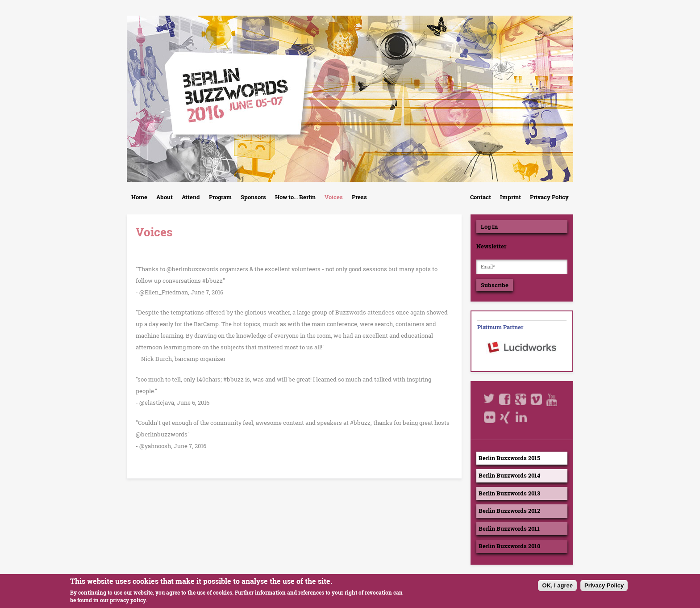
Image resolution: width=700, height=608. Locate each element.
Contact (481, 197)
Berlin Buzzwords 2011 (509, 528)
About (165, 197)
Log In (489, 226)
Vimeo (537, 399)
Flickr (490, 417)
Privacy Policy (549, 197)
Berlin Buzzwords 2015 (509, 458)
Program (220, 197)
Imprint (510, 197)
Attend (191, 197)
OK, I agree (557, 588)
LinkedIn (521, 417)
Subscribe (495, 285)
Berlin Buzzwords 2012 (509, 511)
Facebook (505, 399)
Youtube (552, 399)
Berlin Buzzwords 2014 (509, 475)
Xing (505, 417)
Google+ (521, 399)
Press (359, 197)
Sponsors (253, 197)
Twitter (490, 399)
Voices (334, 197)
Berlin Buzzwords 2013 (509, 493)
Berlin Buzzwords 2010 (509, 546)
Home (139, 197)
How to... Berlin (295, 197)
